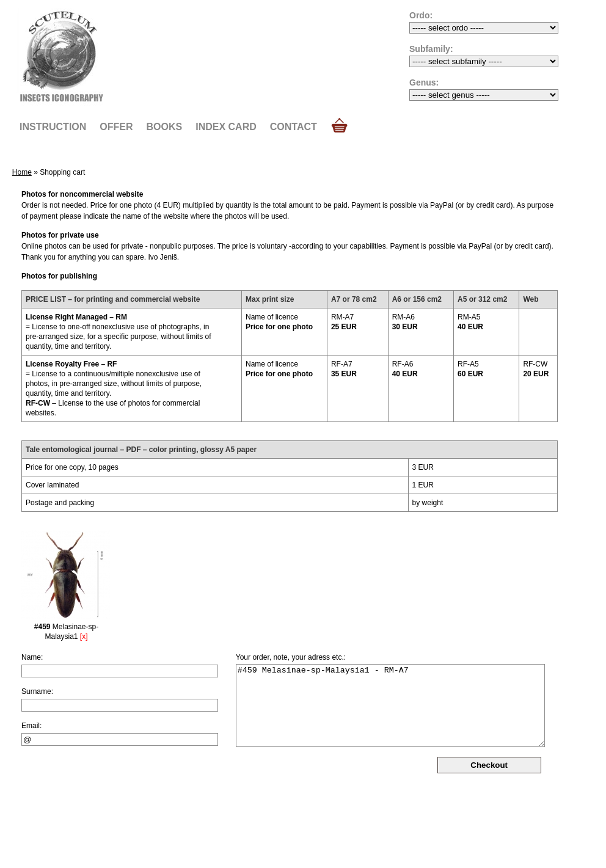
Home (22, 172)
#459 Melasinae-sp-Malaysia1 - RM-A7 (390, 706)
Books (165, 127)
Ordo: (421, 15)
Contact (294, 127)
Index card (226, 127)
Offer (116, 127)
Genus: (424, 82)
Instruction (53, 127)
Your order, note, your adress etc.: (291, 657)
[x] (84, 636)
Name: (32, 657)
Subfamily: (431, 49)
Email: (31, 726)
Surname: (37, 691)
